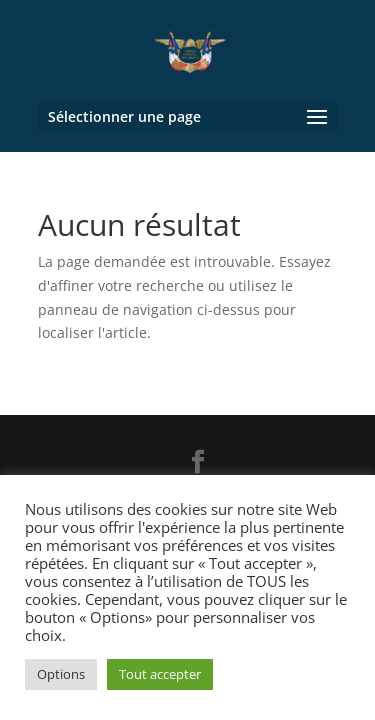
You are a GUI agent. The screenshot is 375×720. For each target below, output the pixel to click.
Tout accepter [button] (160, 674)
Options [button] (61, 674)
